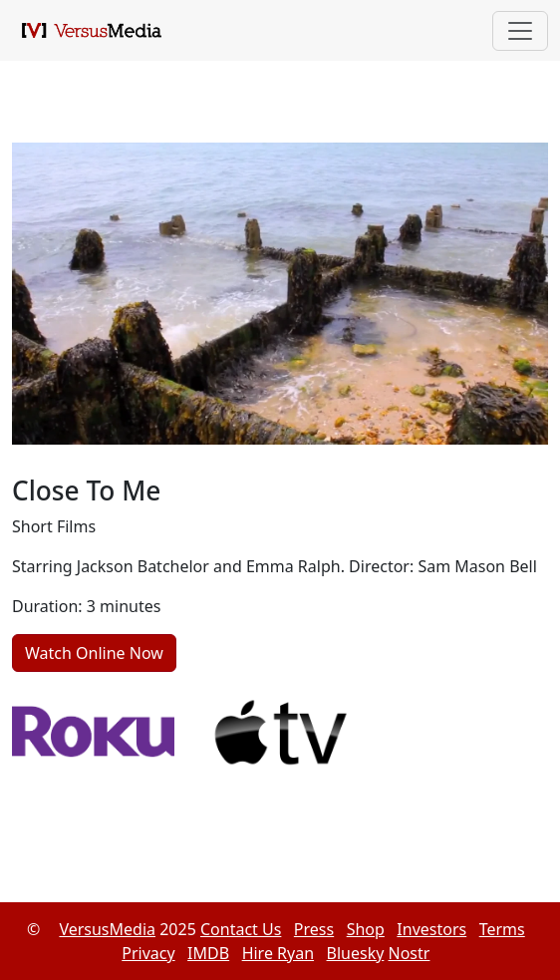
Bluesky (356, 953)
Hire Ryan (278, 953)
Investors (431, 929)
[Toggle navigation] (520, 31)
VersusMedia (107, 929)
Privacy (148, 953)
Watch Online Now (94, 653)
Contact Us (241, 929)
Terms (502, 929)
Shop (366, 929)
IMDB (208, 953)
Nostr (410, 953)
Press (314, 929)
